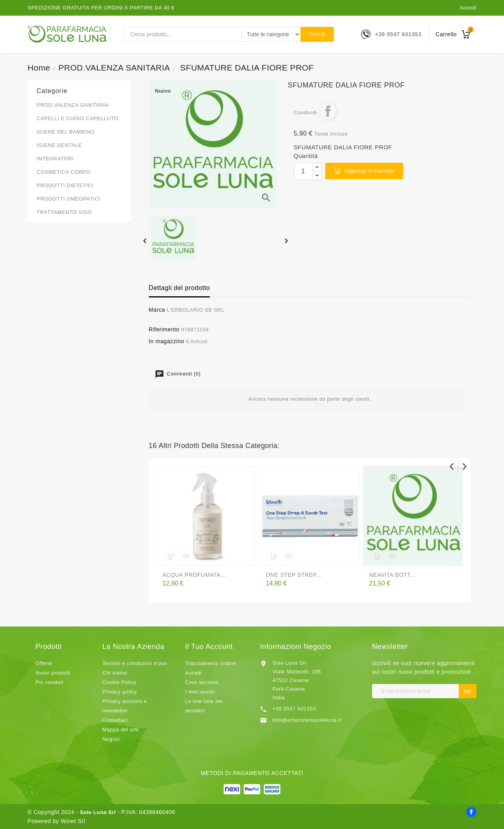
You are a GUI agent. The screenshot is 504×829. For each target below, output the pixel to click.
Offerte (44, 663)
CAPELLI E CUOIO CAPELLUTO (78, 118)
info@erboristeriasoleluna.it (307, 720)
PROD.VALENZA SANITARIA (73, 105)
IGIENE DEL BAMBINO (66, 132)
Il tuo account (209, 647)
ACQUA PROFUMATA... (194, 575)
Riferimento (164, 329)
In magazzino (167, 341)
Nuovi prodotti (53, 673)
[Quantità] (303, 171)
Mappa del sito (121, 730)
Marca (157, 310)
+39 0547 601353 (398, 34)
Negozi (111, 739)
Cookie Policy (120, 682)
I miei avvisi (200, 692)
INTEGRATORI (55, 159)
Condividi (328, 111)
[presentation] (145, 241)
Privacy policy (120, 692)
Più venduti (49, 682)
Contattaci (115, 720)
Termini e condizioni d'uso (135, 663)
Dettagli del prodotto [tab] (180, 288)
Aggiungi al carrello (369, 171)
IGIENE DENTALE (59, 145)
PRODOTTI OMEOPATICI (69, 199)
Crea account (202, 682)
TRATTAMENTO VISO (64, 212)
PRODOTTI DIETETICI (65, 185)
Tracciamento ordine (210, 663)
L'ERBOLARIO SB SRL (196, 310)
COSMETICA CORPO (64, 172)
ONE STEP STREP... (294, 575)
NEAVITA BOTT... (392, 575)
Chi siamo (115, 673)
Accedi (468, 8)
